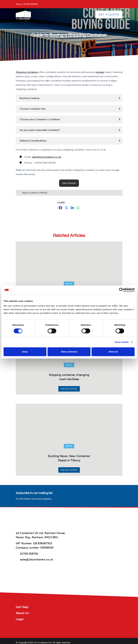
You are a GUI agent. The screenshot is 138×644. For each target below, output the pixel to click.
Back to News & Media (35, 193)
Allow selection (69, 352)
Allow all (113, 352)
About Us (22, 613)
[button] (69, 183)
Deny (25, 352)
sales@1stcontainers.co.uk (47, 157)
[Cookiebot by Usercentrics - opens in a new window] (121, 290)
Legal (20, 619)
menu (112, 2)
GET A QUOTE (109, 15)
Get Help (22, 607)
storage (100, 72)
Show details (122, 342)
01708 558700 (31, 4)
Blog (69, 284)
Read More (69, 389)
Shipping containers (27, 72)
